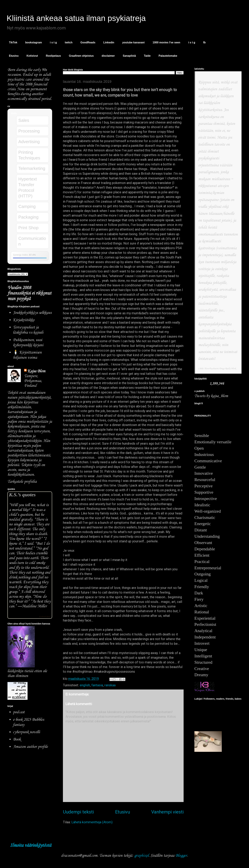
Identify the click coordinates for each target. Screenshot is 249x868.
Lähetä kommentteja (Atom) (92, 822)
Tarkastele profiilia (22, 482)
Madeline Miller (34, 606)
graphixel (142, 856)
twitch (69, 42)
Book (17, 739)
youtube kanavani (133, 42)
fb (204, 42)
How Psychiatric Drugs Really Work (220, 369)
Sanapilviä (129, 56)
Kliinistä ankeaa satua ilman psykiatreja (76, 18)
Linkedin (109, 42)
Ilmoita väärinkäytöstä (31, 845)
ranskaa (110, 685)
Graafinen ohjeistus (81, 56)
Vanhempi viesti (167, 812)
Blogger (181, 856)
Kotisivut (32, 56)
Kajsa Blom (36, 371)
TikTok (13, 42)
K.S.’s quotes (22, 495)
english (85, 685)
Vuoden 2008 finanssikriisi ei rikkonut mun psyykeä (29, 293)
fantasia (97, 685)
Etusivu (14, 56)
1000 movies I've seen (166, 42)
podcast (19, 712)
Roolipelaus (53, 56)
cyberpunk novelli (26, 732)
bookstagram (34, 42)
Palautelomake (168, 56)
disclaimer (108, 56)
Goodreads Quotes (45, 617)
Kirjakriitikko (24, 320)
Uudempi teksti (78, 812)
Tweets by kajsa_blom (211, 396)
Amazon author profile (30, 747)
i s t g (53, 42)
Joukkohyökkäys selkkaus (32, 313)
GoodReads (88, 42)
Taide (147, 56)
